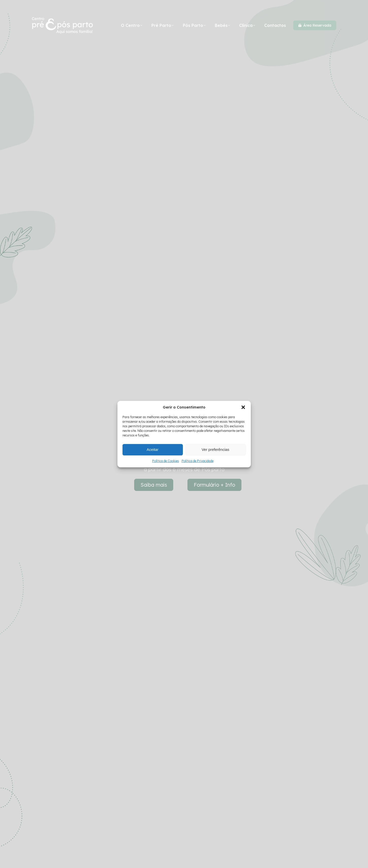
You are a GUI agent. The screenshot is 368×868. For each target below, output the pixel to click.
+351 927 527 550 (102, 8)
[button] (243, 407)
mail (133, 8)
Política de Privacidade (198, 461)
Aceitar (153, 449)
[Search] (292, 8)
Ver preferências (215, 449)
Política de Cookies (166, 461)
